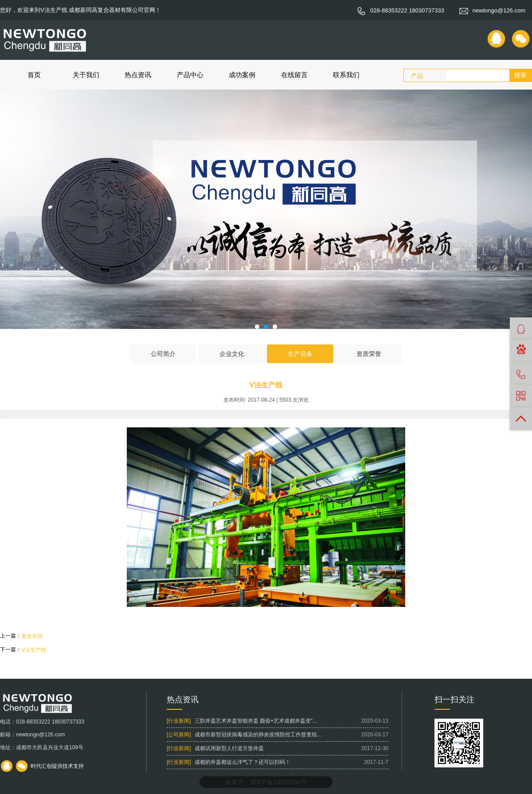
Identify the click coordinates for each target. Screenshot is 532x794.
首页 (34, 75)
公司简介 (163, 354)
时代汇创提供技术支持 (57, 766)
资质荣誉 (369, 354)
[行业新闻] (179, 721)
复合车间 (32, 636)
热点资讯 (138, 75)
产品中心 (190, 75)
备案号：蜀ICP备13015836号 (266, 782)
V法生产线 (34, 650)
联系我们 (346, 75)
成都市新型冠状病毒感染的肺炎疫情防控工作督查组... (258, 735)
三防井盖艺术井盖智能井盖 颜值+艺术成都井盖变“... (256, 721)
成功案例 (242, 75)
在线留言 (294, 75)
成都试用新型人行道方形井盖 (229, 748)
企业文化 (232, 354)
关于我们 (86, 75)
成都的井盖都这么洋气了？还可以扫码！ (243, 762)
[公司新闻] (179, 735)
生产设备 (300, 354)
